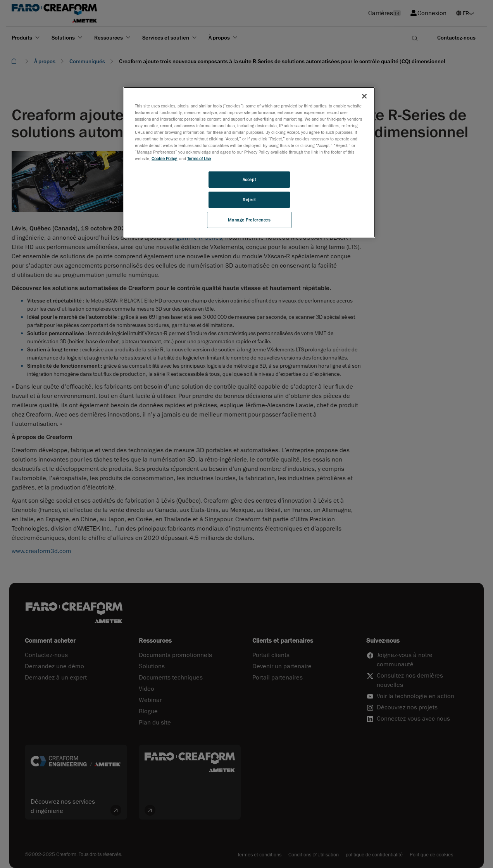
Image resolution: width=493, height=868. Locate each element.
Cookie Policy (164, 158)
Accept (249, 179)
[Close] (364, 96)
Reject (249, 200)
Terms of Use (199, 158)
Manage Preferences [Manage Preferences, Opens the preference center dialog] (249, 220)
